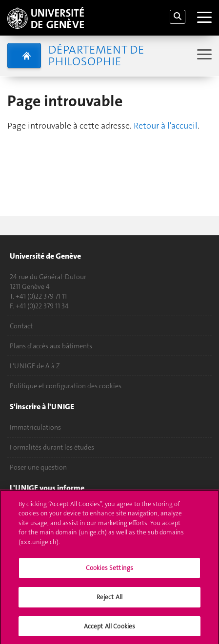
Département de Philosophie (96, 56)
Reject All (109, 600)
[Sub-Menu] (203, 55)
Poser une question (38, 467)
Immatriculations (35, 427)
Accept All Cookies (109, 630)
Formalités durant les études (52, 447)
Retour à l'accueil (166, 126)
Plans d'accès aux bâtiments (51, 346)
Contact (21, 326)
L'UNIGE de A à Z (35, 366)
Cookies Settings (109, 571)
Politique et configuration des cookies (66, 386)
